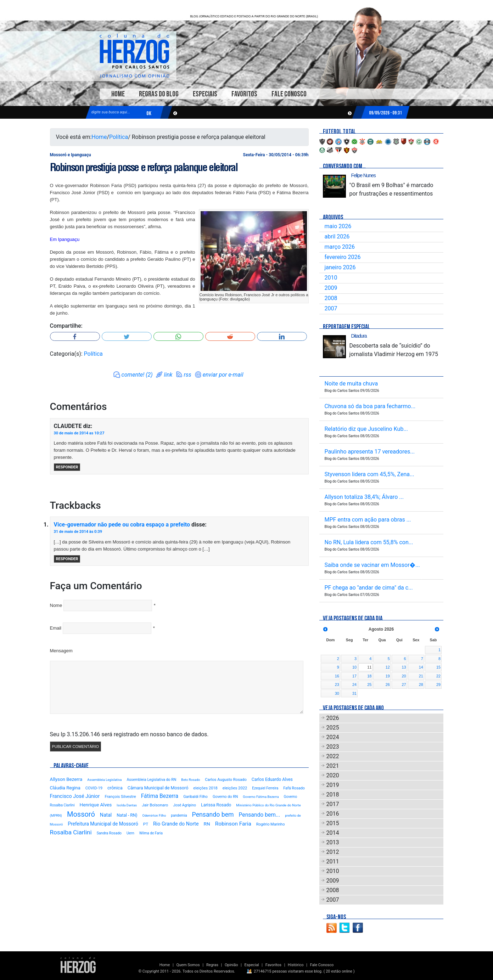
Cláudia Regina (65, 788)
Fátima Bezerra (160, 796)
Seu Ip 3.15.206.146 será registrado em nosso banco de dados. (129, 734)
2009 (331, 288)
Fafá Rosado (294, 788)
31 (354, 693)
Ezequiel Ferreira (265, 788)
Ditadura (359, 336)
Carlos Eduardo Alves (272, 779)
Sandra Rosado (109, 833)
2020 (333, 775)
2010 (331, 278)
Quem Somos (188, 965)
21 (421, 676)
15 (438, 667)
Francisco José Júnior (75, 796)
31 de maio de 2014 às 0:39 (78, 532)
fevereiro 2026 (343, 257)
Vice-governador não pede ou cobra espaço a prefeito (122, 525)
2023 (333, 747)
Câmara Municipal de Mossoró (158, 788)
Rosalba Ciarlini (71, 832)
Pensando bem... (260, 815)
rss (188, 375)
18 (369, 676)
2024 (333, 737)
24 (354, 685)
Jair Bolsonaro (155, 805)
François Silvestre (120, 797)
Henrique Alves (96, 805)
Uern (130, 833)
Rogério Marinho (271, 824)
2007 (331, 308)
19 (388, 676)
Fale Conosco (289, 94)
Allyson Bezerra (66, 779)
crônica (115, 788)
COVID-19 (94, 788)
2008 (331, 298)
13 (404, 667)
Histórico (296, 965)
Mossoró (81, 814)
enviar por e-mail (223, 375)
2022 (333, 756)
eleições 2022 (235, 788)
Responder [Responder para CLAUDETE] (67, 467)
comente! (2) (137, 375)
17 (354, 676)
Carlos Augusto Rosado (226, 780)
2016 (333, 814)
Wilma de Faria (151, 833)
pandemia (179, 815)
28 (421, 685)
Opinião (231, 965)
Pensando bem (213, 815)
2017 (333, 804)
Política (119, 137)
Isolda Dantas (127, 805)
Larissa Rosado (216, 805)
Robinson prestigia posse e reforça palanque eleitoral (144, 167)
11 (369, 667)
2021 (333, 766)
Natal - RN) (127, 815)
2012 (333, 852)
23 (337, 685)
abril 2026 (337, 236)
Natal (106, 815)
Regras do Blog (159, 94)
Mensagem (61, 651)
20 (404, 676)
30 (337, 693)
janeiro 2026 (340, 267)
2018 (333, 795)
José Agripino (184, 805)
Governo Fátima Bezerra (261, 797)
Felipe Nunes (363, 175)
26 (388, 685)
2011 (333, 861)
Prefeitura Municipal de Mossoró (103, 824)
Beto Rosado (191, 780)
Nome (56, 605)
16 (337, 676)
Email (56, 628)
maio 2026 (338, 226)
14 (421, 667)
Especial (252, 965)
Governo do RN (225, 797)
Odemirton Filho (154, 815)
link (168, 375)
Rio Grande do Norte (176, 824)
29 (438, 685)
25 (369, 685)
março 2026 (340, 247)
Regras (212, 965)
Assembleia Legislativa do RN (151, 780)
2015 (333, 823)
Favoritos (244, 94)
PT (146, 824)
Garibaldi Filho (195, 797)
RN (207, 824)
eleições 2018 (205, 788)
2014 (333, 833)
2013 (333, 842)
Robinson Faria (233, 824)
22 (438, 676)
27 (404, 685)
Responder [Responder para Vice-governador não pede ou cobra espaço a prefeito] (67, 559)
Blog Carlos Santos (134, 56)
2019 (333, 785)
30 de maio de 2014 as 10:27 (79, 433)
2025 (333, 728)
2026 (333, 718)
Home (118, 94)
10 (354, 667)
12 (388, 667)
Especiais (205, 94)
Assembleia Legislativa (104, 780)
